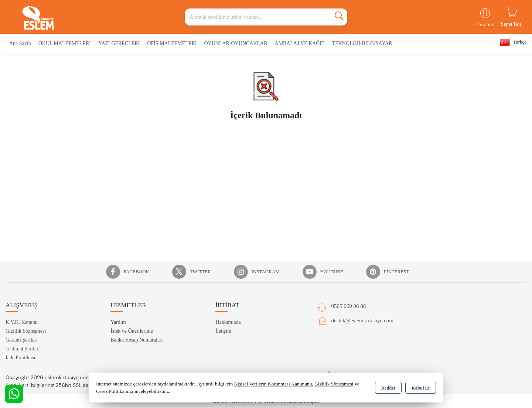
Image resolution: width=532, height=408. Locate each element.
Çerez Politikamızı (115, 391)
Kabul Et (421, 388)
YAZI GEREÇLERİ (119, 43)
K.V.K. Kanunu (22, 322)
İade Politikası (21, 358)
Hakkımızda (228, 322)
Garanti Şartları (22, 340)
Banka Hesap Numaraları (137, 340)
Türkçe (513, 43)
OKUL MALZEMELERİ (65, 43)
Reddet (388, 388)
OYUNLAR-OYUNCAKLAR (236, 43)
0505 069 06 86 (349, 306)
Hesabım (485, 25)
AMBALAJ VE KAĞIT (300, 43)
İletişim (223, 331)
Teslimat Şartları (23, 349)
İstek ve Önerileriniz (132, 331)
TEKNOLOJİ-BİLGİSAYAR (362, 43)
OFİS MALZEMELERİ (172, 43)
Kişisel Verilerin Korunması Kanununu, (274, 384)
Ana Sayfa (20, 43)
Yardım (118, 322)
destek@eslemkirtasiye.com (362, 320)
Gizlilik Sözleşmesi (26, 331)
